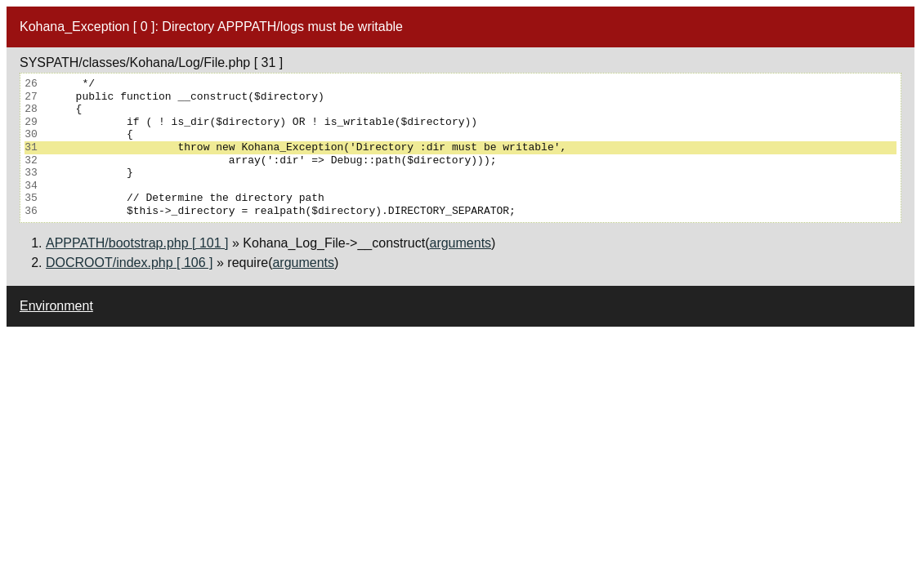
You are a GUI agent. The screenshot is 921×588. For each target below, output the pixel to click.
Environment (56, 306)
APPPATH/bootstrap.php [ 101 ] (137, 243)
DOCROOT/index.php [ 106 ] (130, 263)
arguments (460, 243)
